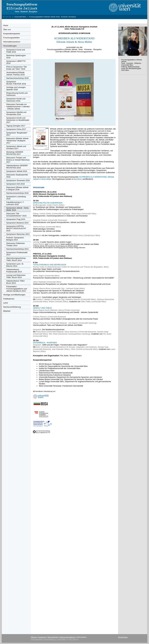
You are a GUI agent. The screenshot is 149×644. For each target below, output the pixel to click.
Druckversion (123, 637)
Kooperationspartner (12, 34)
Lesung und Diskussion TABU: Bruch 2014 (16, 276)
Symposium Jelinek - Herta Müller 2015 (17, 209)
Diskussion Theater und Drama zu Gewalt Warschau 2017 (18, 160)
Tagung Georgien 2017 (16, 126)
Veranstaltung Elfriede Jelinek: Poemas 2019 (15, 74)
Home (6, 25)
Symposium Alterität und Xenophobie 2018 (16, 113)
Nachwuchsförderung (12, 307)
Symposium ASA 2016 (15, 184)
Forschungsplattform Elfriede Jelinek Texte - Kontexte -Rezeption (53, 17)
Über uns (7, 29)
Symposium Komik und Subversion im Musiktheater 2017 (18, 120)
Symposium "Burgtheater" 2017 (17, 134)
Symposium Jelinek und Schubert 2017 (16, 147)
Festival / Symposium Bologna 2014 (15, 239)
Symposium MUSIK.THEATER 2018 (16, 83)
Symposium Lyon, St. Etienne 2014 (15, 265)
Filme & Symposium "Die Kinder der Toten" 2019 (17, 68)
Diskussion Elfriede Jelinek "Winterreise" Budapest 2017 (17, 141)
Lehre (6, 303)
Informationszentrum (12, 42)
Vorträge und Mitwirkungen (14, 295)
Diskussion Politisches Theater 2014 (15, 244)
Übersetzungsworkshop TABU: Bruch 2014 (16, 259)
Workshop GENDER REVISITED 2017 (15, 153)
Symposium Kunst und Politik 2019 (16, 51)
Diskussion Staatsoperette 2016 (17, 176)
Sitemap (34, 637)
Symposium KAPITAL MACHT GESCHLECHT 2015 (16, 228)
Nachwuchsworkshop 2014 (17, 249)
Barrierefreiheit (53, 637)
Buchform (78, 179)
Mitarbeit (7, 311)
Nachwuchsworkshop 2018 (17, 78)
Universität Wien (20, 17)
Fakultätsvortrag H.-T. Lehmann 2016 (15, 203)
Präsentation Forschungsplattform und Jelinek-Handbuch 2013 (17, 289)
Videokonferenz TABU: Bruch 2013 (16, 282)
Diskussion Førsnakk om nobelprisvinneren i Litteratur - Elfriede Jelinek (18, 107)
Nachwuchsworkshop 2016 (17, 193)
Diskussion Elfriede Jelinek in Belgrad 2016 (17, 188)
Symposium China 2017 (16, 129)
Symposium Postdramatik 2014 (17, 254)
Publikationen (9, 299)
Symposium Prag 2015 (16, 219)
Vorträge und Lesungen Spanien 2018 (16, 88)
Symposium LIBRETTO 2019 (16, 62)
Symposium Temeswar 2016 (18, 180)
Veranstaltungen (10, 46)
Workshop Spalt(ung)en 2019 (16, 57)
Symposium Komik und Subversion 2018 (16, 100)
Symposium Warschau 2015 (18, 234)
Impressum (42, 637)
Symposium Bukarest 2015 (17, 223)
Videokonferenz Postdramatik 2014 (14, 271)
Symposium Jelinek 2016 (17, 171)
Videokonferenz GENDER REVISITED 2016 (17, 167)
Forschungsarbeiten (11, 38)
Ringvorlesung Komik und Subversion (17, 94)
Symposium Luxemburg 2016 (16, 198)
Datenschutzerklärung (67, 637)
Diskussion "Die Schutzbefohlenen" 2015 (16, 215)
